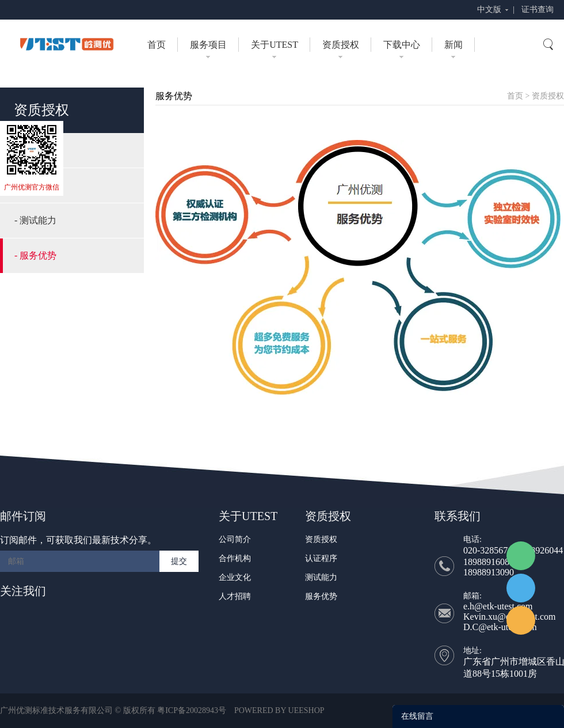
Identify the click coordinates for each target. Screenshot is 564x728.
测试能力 (321, 577)
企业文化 (235, 577)
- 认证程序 (35, 185)
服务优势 (321, 596)
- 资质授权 (35, 150)
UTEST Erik (521, 620)
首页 (157, 45)
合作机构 (235, 558)
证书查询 (538, 10)
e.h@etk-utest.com (498, 606)
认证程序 (321, 558)
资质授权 (341, 45)
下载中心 (402, 45)
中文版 (489, 10)
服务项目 (208, 45)
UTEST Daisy (521, 588)
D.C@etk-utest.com (500, 627)
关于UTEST (275, 45)
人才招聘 (235, 596)
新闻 (454, 45)
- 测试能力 (35, 220)
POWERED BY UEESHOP (279, 710)
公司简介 (235, 539)
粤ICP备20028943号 (192, 710)
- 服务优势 (35, 255)
